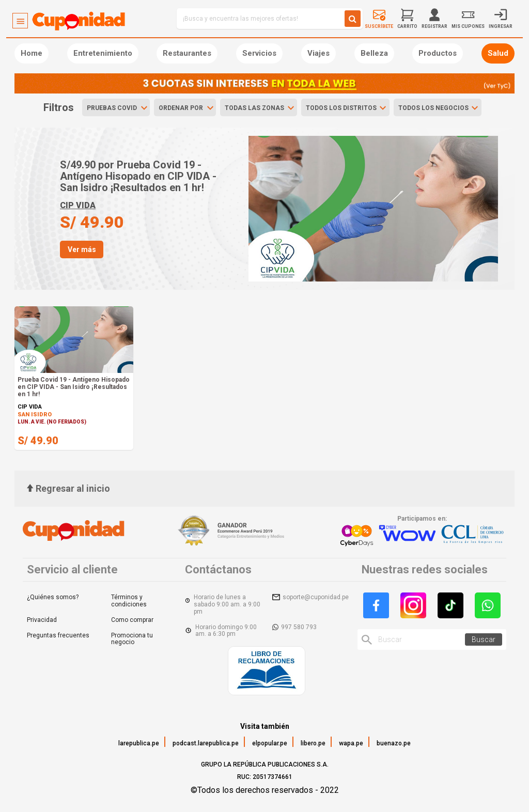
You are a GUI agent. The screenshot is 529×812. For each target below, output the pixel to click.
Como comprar (132, 620)
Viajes (318, 53)
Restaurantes (187, 53)
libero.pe (313, 743)
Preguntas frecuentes (58, 635)
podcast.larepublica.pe (206, 743)
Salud (498, 53)
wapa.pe (351, 743)
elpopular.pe (270, 743)
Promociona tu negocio (132, 639)
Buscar (484, 639)
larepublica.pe (139, 743)
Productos (438, 53)
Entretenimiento (103, 53)
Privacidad (42, 620)
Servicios (259, 53)
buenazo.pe (394, 743)
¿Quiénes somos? (53, 597)
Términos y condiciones (129, 601)
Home (32, 53)
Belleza (374, 53)
